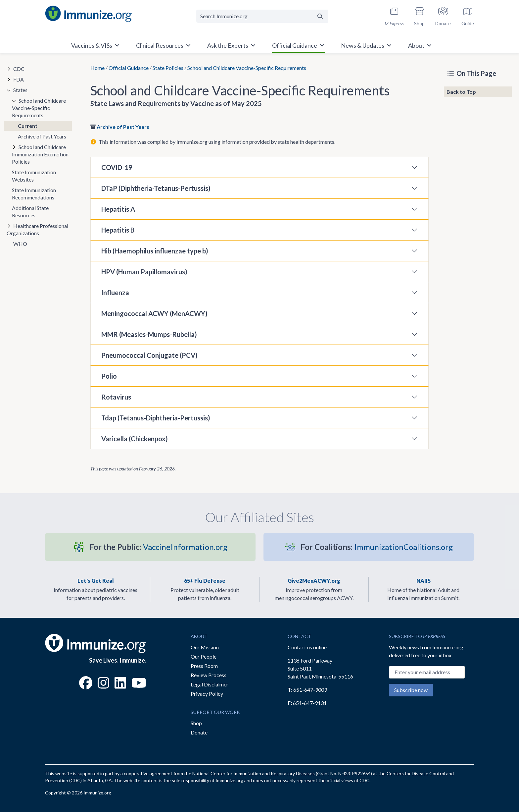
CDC (19, 69)
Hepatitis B (118, 230)
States (20, 90)
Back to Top (461, 92)
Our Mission (205, 647)
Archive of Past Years (123, 127)
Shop (196, 723)
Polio (109, 376)
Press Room (204, 666)
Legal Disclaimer (210, 684)
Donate (199, 732)
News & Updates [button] (367, 45)
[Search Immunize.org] (254, 16)
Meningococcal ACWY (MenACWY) (154, 313)
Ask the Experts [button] (232, 45)
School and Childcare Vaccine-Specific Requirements (39, 108)
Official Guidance (129, 68)
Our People (204, 656)
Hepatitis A (118, 209)
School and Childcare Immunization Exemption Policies (40, 154)
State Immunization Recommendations (34, 194)
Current (28, 126)
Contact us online (307, 647)
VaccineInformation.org (158, 547)
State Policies (168, 68)
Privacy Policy (207, 694)
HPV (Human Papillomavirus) (144, 272)
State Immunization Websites (34, 176)
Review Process (209, 675)
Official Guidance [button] (299, 45)
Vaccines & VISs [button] (96, 45)
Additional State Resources (30, 212)
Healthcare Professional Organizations (37, 229)
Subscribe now (411, 690)
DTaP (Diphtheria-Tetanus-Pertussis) (156, 188)
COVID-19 (117, 167)
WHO (20, 244)
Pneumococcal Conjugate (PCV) (149, 355)
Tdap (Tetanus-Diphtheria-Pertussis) (156, 418)
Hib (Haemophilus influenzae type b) (155, 251)
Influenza (115, 293)
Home (97, 68)
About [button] (420, 45)
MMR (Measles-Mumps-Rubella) (149, 334)
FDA (19, 79)
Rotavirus (116, 397)
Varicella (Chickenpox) (135, 439)
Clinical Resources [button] (164, 45)
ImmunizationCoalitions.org (377, 547)
